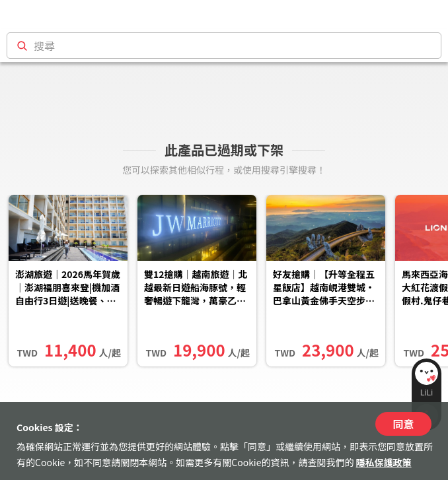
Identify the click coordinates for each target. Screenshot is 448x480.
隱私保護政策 (384, 462)
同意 (403, 424)
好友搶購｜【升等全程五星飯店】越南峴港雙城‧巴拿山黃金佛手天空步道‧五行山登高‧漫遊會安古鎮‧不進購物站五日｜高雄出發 (324, 289)
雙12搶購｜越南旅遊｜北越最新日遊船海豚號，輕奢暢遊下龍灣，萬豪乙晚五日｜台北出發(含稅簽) (196, 289)
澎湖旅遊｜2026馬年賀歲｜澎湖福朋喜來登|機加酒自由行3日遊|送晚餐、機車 (68, 289)
